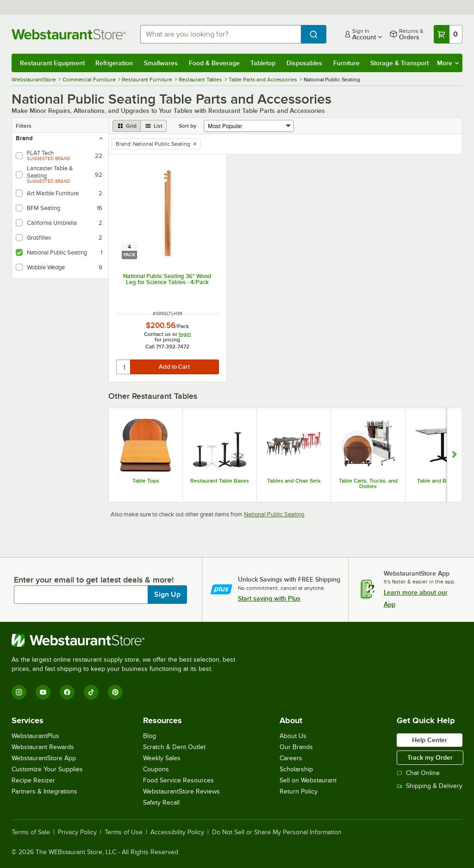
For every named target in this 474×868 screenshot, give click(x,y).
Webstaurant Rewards (43, 747)
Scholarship (296, 769)
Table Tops (146, 481)
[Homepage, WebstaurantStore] (69, 34)
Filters (24, 126)
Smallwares (161, 63)
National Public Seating (274, 514)
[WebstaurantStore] (127, 640)
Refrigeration (114, 63)
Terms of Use (124, 832)
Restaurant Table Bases (220, 481)
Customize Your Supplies (47, 769)
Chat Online (418, 773)
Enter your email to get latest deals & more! (94, 580)
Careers (291, 758)
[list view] (154, 126)
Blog (150, 736)
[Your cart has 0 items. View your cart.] (448, 34)
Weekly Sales (162, 758)
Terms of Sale (31, 832)
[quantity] (124, 367)
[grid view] (127, 126)
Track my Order (430, 757)
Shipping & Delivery (430, 786)
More (448, 63)
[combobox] (221, 34)
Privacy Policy (77, 832)
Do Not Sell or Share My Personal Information (277, 832)
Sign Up (167, 595)
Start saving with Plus (269, 598)
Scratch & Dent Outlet (174, 747)
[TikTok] (91, 692)
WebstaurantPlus (35, 736)
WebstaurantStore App (44, 758)
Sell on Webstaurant (308, 780)
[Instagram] (19, 692)
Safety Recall (161, 803)
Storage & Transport (399, 63)
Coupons (156, 769)
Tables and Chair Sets (294, 481)
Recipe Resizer (33, 780)
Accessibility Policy (177, 832)
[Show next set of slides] (454, 455)
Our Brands (296, 747)
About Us (293, 736)
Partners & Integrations (44, 791)
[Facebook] (67, 692)
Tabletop (263, 63)
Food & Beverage (214, 63)
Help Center (430, 740)
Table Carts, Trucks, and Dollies (368, 484)
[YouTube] (43, 692)
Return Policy (299, 791)
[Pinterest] (115, 692)
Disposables (304, 63)
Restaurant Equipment (52, 63)
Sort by (187, 126)
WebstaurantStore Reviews (181, 791)
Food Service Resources (178, 780)
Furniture (346, 63)
